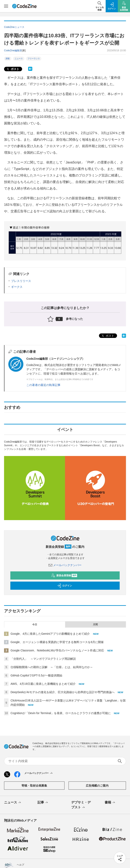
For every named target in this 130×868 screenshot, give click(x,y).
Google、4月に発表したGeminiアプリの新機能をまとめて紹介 (50, 634)
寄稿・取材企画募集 (34, 786)
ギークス (17, 287)
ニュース (19, 59)
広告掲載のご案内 (97, 786)
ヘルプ (20, 865)
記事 (43, 803)
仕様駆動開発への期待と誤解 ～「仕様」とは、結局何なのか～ (52, 667)
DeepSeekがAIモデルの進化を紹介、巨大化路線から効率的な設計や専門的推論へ (63, 692)
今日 (35, 625)
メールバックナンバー (65, 565)
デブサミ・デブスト (81, 805)
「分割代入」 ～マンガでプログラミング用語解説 (43, 659)
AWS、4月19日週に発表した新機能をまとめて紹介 (43, 684)
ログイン (64, 586)
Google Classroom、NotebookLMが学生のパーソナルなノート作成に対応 (57, 650)
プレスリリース (21, 281)
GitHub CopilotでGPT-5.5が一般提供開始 (36, 675)
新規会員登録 (64, 575)
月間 (95, 625)
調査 (8, 59)
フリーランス (34, 59)
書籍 (110, 803)
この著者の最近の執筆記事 (43, 385)
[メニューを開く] (6, 6)
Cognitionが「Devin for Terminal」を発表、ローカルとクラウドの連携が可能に (61, 713)
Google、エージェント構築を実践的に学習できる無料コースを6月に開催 (57, 642)
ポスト (13, 69)
